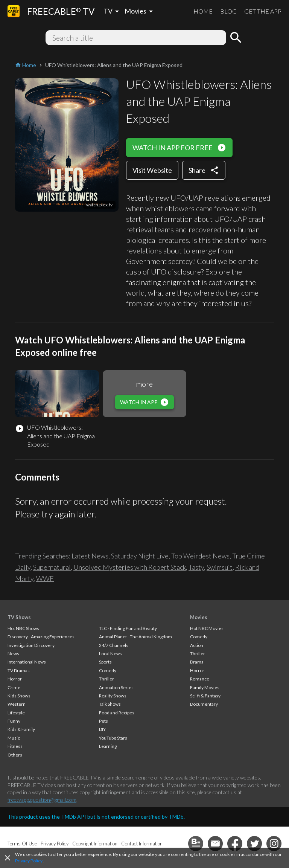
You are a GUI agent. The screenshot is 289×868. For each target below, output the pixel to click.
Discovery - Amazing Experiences (41, 637)
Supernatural (52, 567)
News (13, 654)
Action (197, 645)
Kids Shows (19, 696)
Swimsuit (220, 567)
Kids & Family (21, 729)
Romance (200, 679)
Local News (110, 654)
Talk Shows (110, 704)
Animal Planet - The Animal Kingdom (135, 637)
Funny (14, 721)
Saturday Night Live (140, 556)
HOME (203, 11)
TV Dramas (19, 670)
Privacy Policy (29, 861)
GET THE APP (263, 11)
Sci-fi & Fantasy (205, 696)
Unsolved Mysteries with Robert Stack (130, 567)
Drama (197, 662)
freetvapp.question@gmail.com (42, 800)
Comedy (108, 670)
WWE (45, 578)
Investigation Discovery (31, 645)
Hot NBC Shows (23, 628)
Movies (199, 617)
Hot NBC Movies (207, 628)
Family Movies (205, 687)
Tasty (196, 567)
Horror (15, 679)
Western (17, 704)
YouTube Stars (113, 738)
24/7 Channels (114, 645)
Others (15, 755)
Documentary (204, 704)
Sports (105, 662)
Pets (103, 721)
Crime (14, 687)
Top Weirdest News (200, 556)
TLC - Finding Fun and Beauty (128, 628)
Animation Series (116, 687)
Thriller (106, 679)
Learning (108, 746)
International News (27, 662)
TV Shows (19, 617)
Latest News (90, 556)
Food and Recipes (117, 713)
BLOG (228, 11)
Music (14, 738)
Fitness (15, 746)
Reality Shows (113, 696)
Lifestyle (16, 713)
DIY (102, 729)
